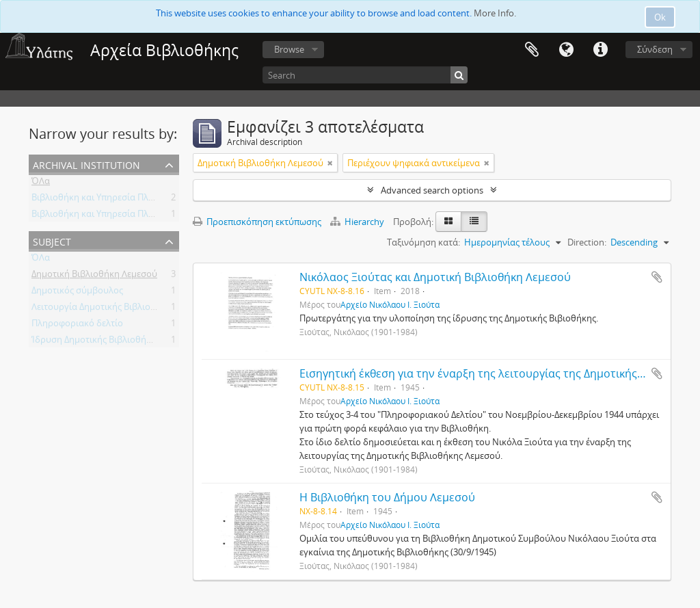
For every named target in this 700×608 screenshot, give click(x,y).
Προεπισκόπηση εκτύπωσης (257, 222)
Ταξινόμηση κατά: (423, 242)
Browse (289, 49)
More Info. (495, 13)
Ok (660, 17)
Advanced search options (432, 190)
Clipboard (532, 50)
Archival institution (86, 164)
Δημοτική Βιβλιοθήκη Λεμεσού (94, 276)
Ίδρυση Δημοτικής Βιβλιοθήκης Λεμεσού (115, 342)
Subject (52, 240)
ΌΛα (41, 183)
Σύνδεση (655, 49)
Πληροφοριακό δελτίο (77, 326)
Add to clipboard (657, 277)
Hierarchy (358, 222)
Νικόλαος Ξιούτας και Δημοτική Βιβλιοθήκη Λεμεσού (435, 277)
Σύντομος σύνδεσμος (600, 50)
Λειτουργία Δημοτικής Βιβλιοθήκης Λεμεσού (122, 309)
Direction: (587, 242)
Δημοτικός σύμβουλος (77, 293)
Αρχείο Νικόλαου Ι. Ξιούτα (390, 304)
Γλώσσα (566, 50)
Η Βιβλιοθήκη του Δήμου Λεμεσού (387, 497)
